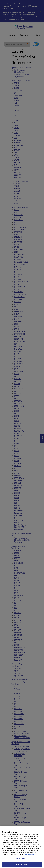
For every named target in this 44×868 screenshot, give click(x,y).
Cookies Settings (22, 861)
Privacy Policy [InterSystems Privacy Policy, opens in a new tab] (29, 857)
